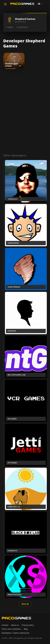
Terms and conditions (11, 629)
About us (15, 625)
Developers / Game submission (15, 633)
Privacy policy (28, 625)
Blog (26, 629)
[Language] (41, 4)
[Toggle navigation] (5, 4)
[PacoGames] (17, 618)
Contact (5, 625)
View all (25, 604)
